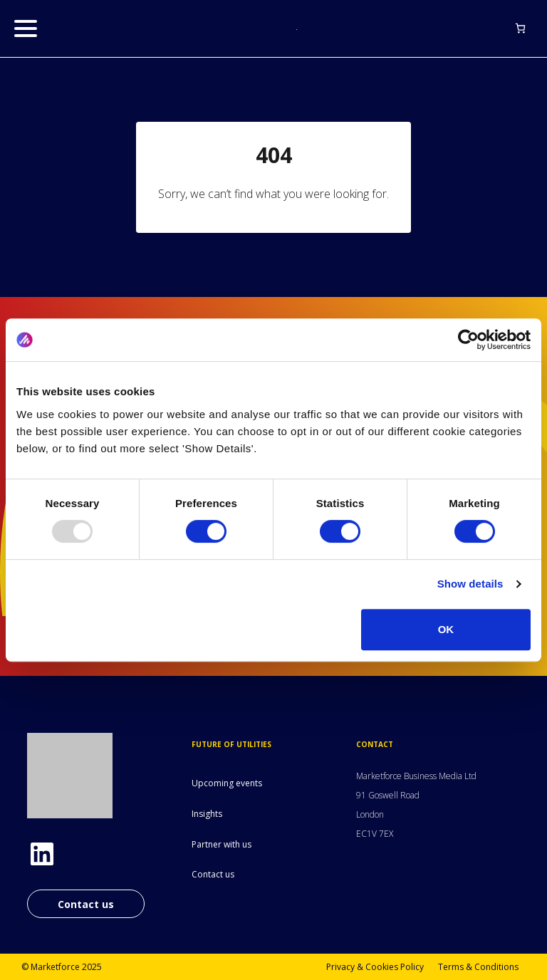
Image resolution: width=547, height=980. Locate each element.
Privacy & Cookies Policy (375, 967)
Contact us (86, 904)
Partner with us (222, 844)
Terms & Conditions (478, 967)
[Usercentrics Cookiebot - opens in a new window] (468, 340)
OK (446, 629)
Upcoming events (227, 783)
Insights (207, 814)
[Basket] (520, 28)
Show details (470, 584)
